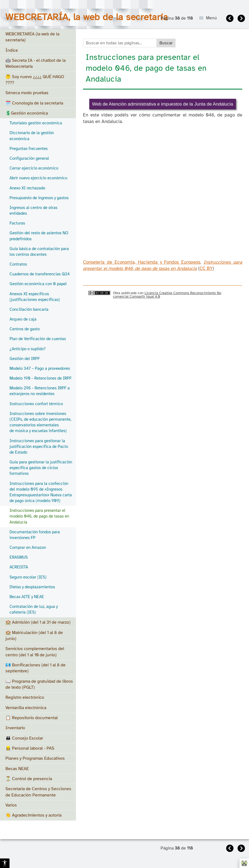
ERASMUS (19, 557)
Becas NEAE (17, 769)
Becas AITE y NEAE (27, 597)
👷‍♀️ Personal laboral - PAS (30, 748)
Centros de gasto (25, 329)
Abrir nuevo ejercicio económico (38, 178)
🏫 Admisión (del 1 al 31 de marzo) (38, 622)
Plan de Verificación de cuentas (38, 339)
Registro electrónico (25, 697)
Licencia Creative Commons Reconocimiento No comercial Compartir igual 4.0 (167, 295)
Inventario (15, 728)
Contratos (18, 264)
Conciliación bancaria (29, 309)
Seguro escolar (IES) (28, 577)
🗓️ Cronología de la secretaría (34, 103)
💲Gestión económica (27, 113)
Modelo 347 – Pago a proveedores (40, 368)
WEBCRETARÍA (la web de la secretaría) (32, 37)
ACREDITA (19, 567)
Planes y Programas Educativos (35, 758)
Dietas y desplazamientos (32, 587)
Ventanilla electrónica (26, 708)
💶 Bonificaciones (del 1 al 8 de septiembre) (36, 668)
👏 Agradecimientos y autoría (33, 815)
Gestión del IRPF (25, 359)
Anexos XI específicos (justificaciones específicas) (35, 297)
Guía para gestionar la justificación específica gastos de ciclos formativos (41, 468)
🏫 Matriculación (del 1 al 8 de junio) (34, 636)
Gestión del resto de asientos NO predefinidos (39, 236)
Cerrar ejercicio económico (34, 168)
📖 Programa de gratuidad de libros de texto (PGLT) (39, 684)
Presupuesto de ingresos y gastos (39, 198)
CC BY (206, 268)
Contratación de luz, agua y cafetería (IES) (34, 609)
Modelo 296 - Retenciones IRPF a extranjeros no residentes (40, 391)
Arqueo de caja (23, 319)
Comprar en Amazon (28, 547)
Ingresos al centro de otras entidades (33, 210)
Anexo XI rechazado (27, 188)
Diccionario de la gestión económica (32, 136)
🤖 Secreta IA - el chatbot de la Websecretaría (36, 63)
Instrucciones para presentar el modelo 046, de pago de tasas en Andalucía (39, 516)
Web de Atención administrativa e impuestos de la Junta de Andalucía (162, 104)
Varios (11, 805)
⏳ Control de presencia (29, 779)
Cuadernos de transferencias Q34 (40, 274)
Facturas (17, 223)
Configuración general (29, 158)
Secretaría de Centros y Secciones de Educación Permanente (38, 792)
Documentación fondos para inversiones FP (35, 535)
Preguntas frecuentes (29, 149)
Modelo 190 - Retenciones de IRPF (41, 378)
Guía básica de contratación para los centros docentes (39, 252)
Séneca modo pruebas (27, 93)
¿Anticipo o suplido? (28, 349)
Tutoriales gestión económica (36, 123)
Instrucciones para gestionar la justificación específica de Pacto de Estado (39, 447)
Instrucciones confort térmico (36, 404)
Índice (12, 50)
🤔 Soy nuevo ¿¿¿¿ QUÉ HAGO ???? (35, 80)
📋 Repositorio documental (32, 718)
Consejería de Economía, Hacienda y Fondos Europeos (142, 262)
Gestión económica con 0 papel (38, 284)
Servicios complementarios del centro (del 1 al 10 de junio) (35, 652)
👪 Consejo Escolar (24, 738)
